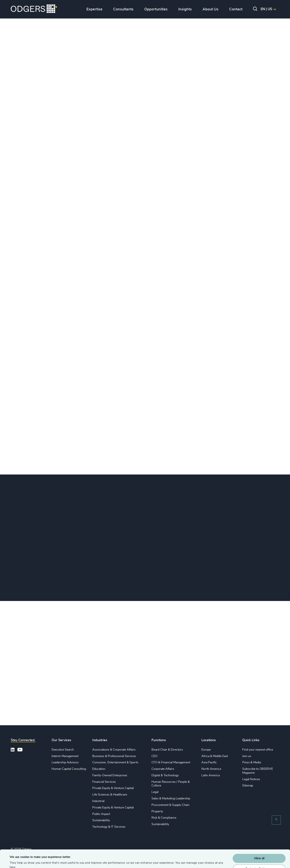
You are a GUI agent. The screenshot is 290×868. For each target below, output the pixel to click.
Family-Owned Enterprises (110, 775)
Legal (155, 792)
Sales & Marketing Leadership (171, 798)
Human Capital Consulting (69, 769)
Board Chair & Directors (167, 750)
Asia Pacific (209, 762)
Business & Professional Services (114, 756)
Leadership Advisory (65, 762)
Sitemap (248, 786)
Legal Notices (251, 779)
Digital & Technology (165, 775)
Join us (247, 756)
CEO (154, 756)
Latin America (211, 775)
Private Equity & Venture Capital (113, 788)
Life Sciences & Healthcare (110, 795)
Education (99, 769)
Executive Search (63, 750)
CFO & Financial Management (171, 762)
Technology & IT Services (109, 827)
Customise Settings (259, 852)
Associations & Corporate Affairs (114, 750)
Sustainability (101, 820)
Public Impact (101, 814)
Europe (206, 750)
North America (211, 769)
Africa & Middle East (215, 756)
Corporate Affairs (163, 769)
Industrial (98, 801)
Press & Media (252, 762)
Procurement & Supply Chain (170, 805)
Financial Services (104, 782)
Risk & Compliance (164, 818)
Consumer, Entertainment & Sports (115, 762)
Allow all (259, 842)
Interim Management (65, 756)
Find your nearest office (258, 750)
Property (157, 811)
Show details (18, 861)
